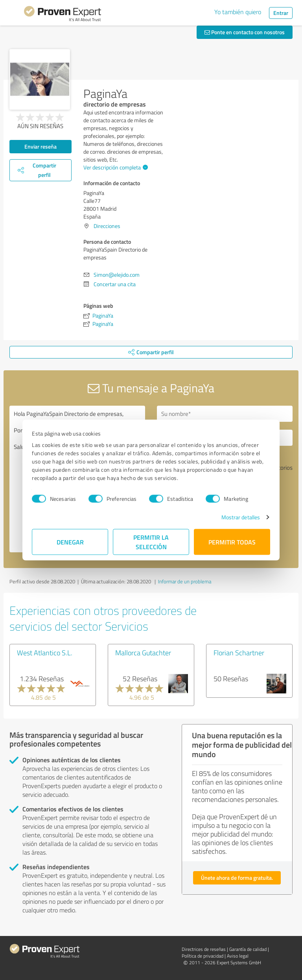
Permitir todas (232, 542)
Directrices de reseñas (204, 949)
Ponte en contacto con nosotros (245, 32)
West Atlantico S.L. (45, 653)
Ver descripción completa (115, 167)
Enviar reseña (41, 146)
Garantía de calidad (248, 949)
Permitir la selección (151, 542)
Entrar (281, 13)
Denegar (70, 542)
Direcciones (107, 226)
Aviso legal (238, 956)
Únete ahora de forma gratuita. (237, 878)
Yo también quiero (238, 12)
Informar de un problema (185, 581)
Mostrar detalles (241, 517)
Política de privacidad (203, 956)
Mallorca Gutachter (143, 653)
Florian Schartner (239, 653)
